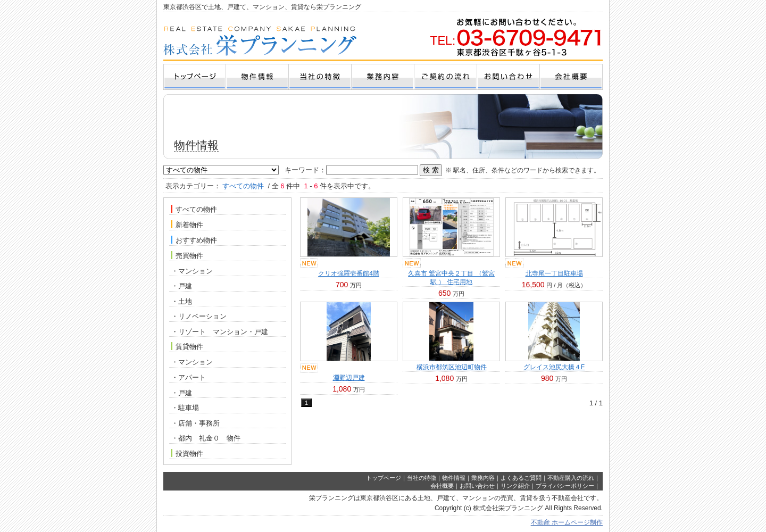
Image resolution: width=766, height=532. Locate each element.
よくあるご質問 (521, 478)
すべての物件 (194, 209)
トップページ (384, 478)
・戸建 (182, 286)
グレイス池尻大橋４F (554, 367)
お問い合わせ (477, 486)
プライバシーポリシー (565, 486)
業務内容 (483, 478)
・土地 (182, 301)
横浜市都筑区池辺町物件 (452, 367)
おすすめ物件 (194, 240)
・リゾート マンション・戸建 (220, 332)
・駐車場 (185, 408)
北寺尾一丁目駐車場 (554, 273)
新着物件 (187, 225)
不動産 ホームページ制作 (567, 522)
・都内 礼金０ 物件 (206, 438)
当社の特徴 (422, 478)
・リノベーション (199, 316)
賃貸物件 (187, 346)
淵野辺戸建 (349, 378)
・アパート (189, 377)
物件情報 (454, 478)
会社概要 (442, 486)
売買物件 (187, 255)
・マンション (192, 271)
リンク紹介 (515, 486)
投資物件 (187, 453)
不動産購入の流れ (571, 478)
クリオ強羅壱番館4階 (349, 273)
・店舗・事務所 (195, 423)
